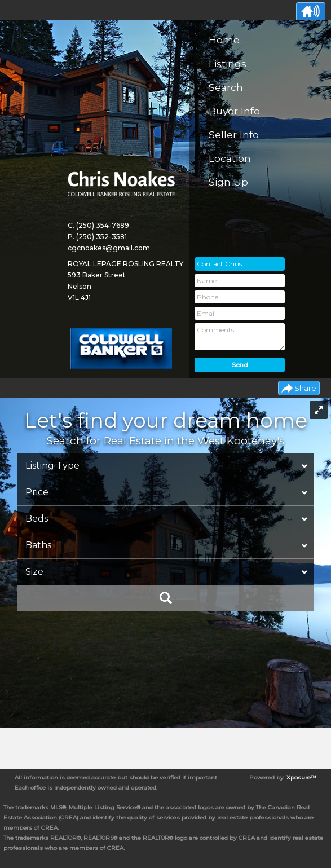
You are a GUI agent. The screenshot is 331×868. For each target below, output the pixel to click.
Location (230, 158)
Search (226, 87)
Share (305, 388)
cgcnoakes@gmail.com (109, 248)
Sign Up (228, 182)
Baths (38, 545)
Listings (228, 63)
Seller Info (234, 135)
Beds (37, 519)
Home (224, 40)
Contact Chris (219, 264)
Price (37, 492)
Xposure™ (301, 777)
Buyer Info (234, 111)
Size (34, 572)
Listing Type (52, 466)
